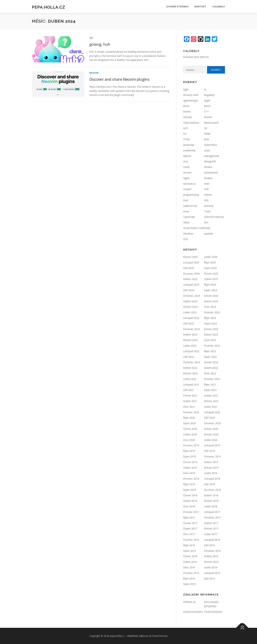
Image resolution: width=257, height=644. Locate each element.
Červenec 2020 (212, 423)
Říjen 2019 (189, 451)
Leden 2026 (211, 257)
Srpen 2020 (190, 423)
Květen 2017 (211, 523)
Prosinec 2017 (191, 512)
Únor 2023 (210, 340)
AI (205, 89)
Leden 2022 (190, 379)
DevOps (188, 117)
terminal (209, 206)
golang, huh (100, 44)
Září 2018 (209, 484)
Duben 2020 (190, 434)
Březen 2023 (190, 340)
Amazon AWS (191, 95)
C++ (206, 111)
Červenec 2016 (212, 551)
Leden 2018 (211, 506)
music (186, 167)
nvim (207, 184)
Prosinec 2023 (212, 312)
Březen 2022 (190, 373)
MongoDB (210, 161)
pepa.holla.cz (48, 7)
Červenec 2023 (192, 329)
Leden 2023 (190, 346)
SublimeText (190, 206)
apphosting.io (191, 101)
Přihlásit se (189, 602)
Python (208, 195)
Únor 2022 (210, 373)
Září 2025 (189, 268)
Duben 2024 (211, 301)
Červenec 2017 (212, 518)
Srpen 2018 (190, 490)
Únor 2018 (189, 506)
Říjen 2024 (210, 285)
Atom (186, 106)
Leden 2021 (211, 407)
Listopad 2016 (212, 540)
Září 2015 (209, 579)
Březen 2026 (190, 257)
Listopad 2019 (212, 445)
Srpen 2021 (210, 390)
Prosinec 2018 (191, 479)
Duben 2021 (190, 401)
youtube (209, 234)
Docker (208, 117)
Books (187, 111)
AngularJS (209, 95)
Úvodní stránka (177, 7)
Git (206, 128)
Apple (207, 101)
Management (212, 156)
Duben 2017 (190, 529)
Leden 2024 (190, 312)
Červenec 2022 (192, 362)
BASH (207, 106)
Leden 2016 (211, 567)
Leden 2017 (211, 534)
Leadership (189, 150)
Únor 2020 (189, 440)
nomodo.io (189, 184)
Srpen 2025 (210, 268)
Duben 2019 (190, 468)
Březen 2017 (211, 529)
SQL (206, 200)
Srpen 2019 (190, 457)
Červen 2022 (211, 362)
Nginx (186, 178)
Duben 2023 (211, 334)
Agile (186, 89)
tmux (186, 211)
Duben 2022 (211, 368)
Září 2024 (189, 290)
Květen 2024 (190, 301)
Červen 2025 (211, 274)
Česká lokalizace (213, 612)
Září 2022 (189, 357)
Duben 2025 (211, 279)
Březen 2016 (211, 562)
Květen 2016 (211, 556)
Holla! (207, 134)
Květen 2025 (190, 279)
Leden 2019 (211, 473)
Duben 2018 (190, 501)
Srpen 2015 (190, 584)
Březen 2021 (211, 401)
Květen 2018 (211, 495)
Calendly (219, 7)
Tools (207, 211)
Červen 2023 (211, 329)
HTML (187, 139)
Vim (206, 222)
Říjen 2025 (210, 262)
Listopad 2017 (212, 512)
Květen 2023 (190, 334)
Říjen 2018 (189, 484)
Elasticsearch (211, 123)
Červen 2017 (190, 523)
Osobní (187, 189)
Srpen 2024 (210, 290)
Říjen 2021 (210, 384)
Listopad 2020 (212, 412)
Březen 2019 (211, 468)
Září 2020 (209, 418)
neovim (94, 73)
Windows (188, 234)
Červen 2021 (190, 395)
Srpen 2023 (210, 323)
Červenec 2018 (212, 490)
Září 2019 (209, 451)
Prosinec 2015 (191, 573)
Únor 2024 (210, 307)
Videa (186, 222)
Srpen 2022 (210, 357)
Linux (207, 150)
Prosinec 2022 (212, 346)
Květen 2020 (211, 429)
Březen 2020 (211, 434)
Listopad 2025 (191, 262)
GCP (186, 128)
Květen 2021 (211, 395)
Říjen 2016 (189, 545)
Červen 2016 (190, 556)
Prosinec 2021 (212, 379)
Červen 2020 (190, 429)
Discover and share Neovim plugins (119, 79)
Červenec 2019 (212, 457)
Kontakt (200, 7)
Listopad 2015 (212, 573)
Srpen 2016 (190, 551)
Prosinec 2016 (191, 540)
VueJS (207, 228)
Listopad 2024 (191, 285)
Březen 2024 (190, 307)
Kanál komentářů (193, 612)
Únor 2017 (189, 534)
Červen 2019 (190, 462)
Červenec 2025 (192, 274)
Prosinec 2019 (191, 445)
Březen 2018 (211, 501)
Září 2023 (189, 323)
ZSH (186, 239)
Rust (186, 200)
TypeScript (189, 217)
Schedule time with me (196, 57)
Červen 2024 (211, 296)
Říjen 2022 (210, 351)
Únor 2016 (189, 567)
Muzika (208, 167)
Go (91, 38)
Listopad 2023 (191, 318)
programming (191, 195)
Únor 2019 (189, 473)
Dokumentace (191, 123)
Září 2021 (189, 390)
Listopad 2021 (191, 384)
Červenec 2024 (192, 296)
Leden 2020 (211, 440)
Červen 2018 (190, 495)
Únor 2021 (189, 407)
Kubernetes (211, 145)
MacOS (187, 156)
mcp (186, 161)
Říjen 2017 (189, 518)
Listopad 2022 (191, 351)
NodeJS (208, 178)
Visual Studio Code (194, 228)
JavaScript (189, 145)
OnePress (133, 636)
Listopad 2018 (212, 479)
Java (206, 139)
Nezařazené (211, 173)
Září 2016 (209, 545)
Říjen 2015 (189, 579)
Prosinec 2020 (191, 412)
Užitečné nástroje (214, 217)
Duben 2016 (190, 562)
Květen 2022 (190, 368)
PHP (207, 189)
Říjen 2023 (210, 318)
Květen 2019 (211, 462)
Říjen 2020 (189, 418)
